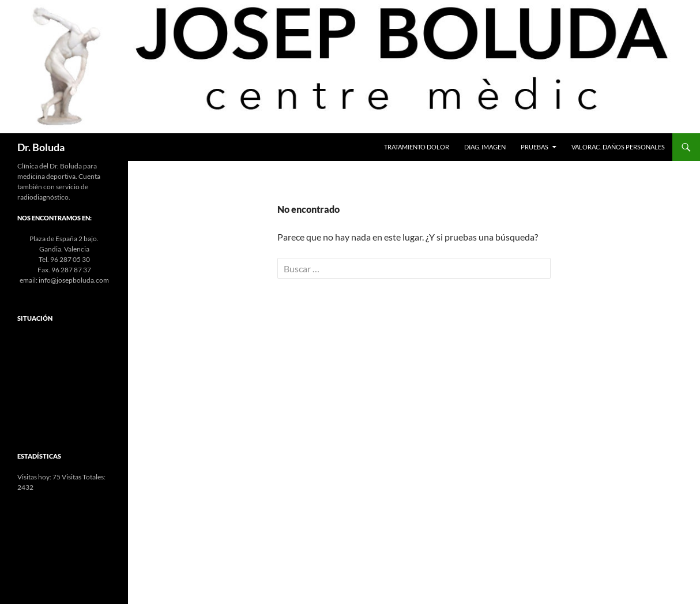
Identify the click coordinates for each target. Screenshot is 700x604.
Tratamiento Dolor (417, 147)
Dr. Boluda (41, 147)
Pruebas (535, 147)
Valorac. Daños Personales (618, 147)
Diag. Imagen (485, 147)
